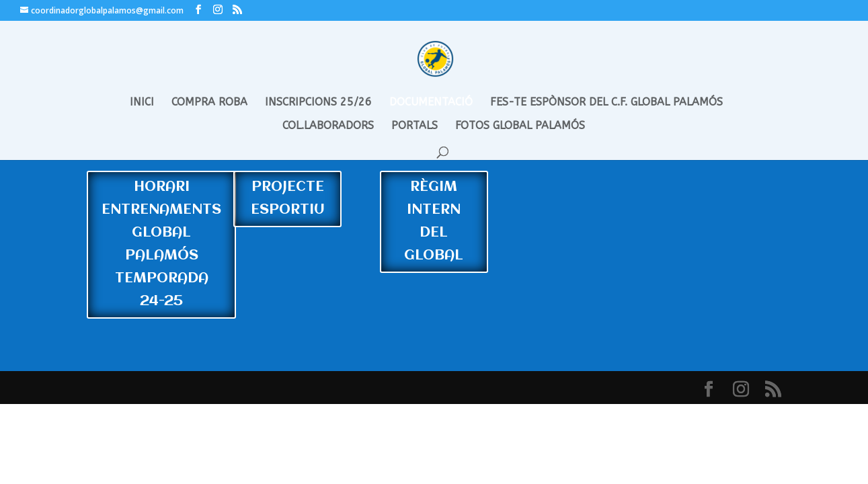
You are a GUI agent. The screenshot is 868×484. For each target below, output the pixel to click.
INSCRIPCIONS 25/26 (318, 103)
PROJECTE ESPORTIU (288, 199)
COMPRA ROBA (209, 103)
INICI (142, 103)
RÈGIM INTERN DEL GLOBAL (434, 221)
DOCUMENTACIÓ (431, 103)
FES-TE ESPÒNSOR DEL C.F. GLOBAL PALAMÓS (606, 103)
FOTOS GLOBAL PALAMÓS (520, 126)
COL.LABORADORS (328, 126)
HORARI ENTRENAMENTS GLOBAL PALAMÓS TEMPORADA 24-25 (161, 244)
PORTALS (415, 126)
